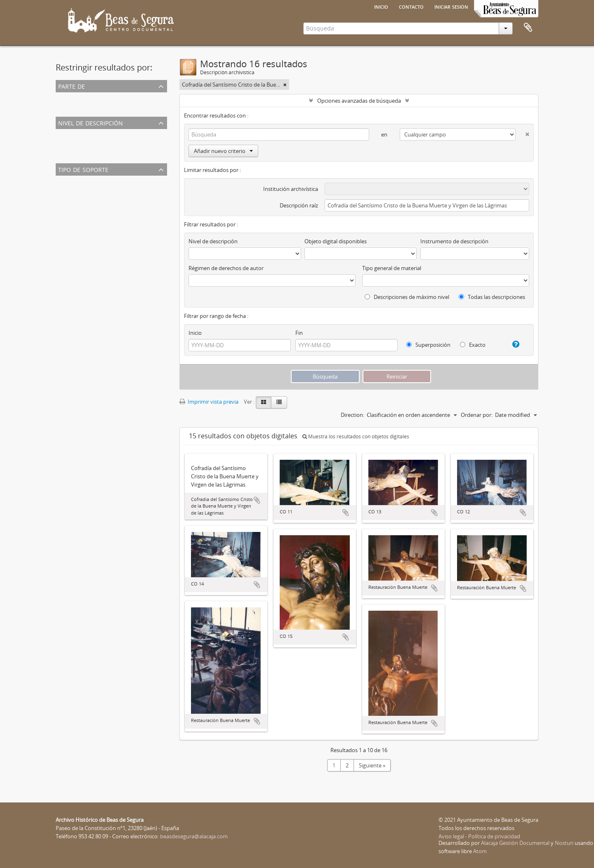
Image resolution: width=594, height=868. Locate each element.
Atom (480, 851)
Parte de (72, 86)
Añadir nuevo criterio (223, 151)
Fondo (65, 154)
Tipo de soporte (83, 169)
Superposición (428, 345)
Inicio (381, 6)
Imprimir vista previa (209, 402)
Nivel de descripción (91, 122)
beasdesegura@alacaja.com (194, 836)
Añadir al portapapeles (257, 500)
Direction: (352, 415)
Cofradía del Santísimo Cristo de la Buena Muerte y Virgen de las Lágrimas (147, 108)
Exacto (473, 345)
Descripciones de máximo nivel (407, 297)
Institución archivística (291, 189)
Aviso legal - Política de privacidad (479, 836)
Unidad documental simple (90, 144)
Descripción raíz (299, 205)
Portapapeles (528, 28)
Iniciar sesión (451, 6)
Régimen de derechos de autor (226, 268)
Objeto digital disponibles (336, 241)
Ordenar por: (477, 415)
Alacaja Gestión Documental (515, 843)
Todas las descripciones (492, 297)
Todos (65, 98)
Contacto (411, 6)
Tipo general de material (392, 268)
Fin (299, 333)
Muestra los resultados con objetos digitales (356, 436)
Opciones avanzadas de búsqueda (359, 101)
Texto (64, 201)
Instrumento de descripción (454, 241)
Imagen (67, 191)
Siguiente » (372, 765)
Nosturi (564, 843)
